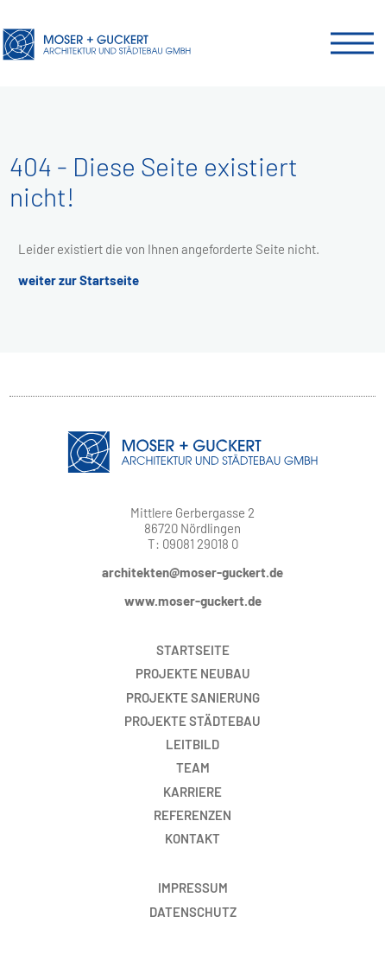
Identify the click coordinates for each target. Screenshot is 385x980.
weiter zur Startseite (79, 280)
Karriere (192, 792)
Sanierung (193, 697)
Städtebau (192, 721)
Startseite (193, 650)
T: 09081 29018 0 (193, 544)
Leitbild (192, 744)
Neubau (193, 673)
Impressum (193, 888)
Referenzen (192, 815)
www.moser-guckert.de (193, 601)
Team (193, 767)
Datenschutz (193, 912)
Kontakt (192, 838)
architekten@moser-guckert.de (192, 572)
